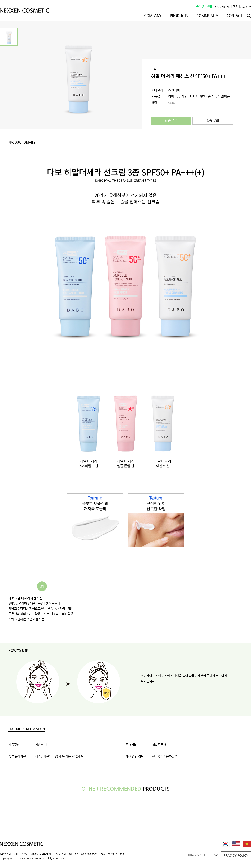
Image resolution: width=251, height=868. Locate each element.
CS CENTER (223, 7)
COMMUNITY (207, 16)
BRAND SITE (203, 855)
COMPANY (153, 16)
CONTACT (234, 16)
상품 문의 (213, 121)
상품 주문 (171, 121)
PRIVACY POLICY (236, 855)
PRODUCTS (179, 16)
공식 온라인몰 (204, 7)
